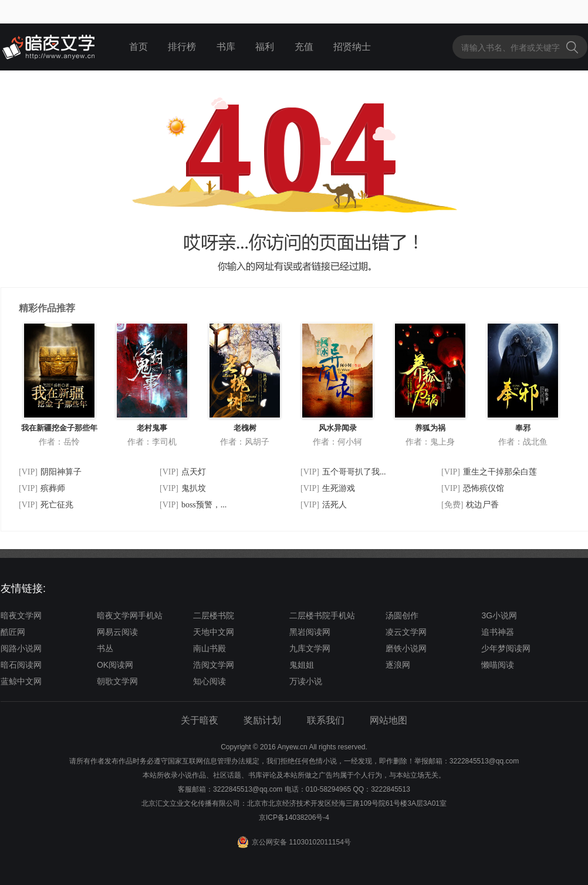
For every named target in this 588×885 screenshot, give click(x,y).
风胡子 (257, 442)
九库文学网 (310, 648)
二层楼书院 (214, 615)
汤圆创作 (402, 615)
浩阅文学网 (214, 665)
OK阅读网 (115, 665)
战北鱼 (535, 442)
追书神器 (498, 632)
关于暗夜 (200, 720)
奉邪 (523, 428)
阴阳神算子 (61, 472)
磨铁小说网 (406, 648)
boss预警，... (204, 505)
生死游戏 (339, 488)
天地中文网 (214, 632)
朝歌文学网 (117, 681)
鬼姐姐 (302, 665)
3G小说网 (499, 615)
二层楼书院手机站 (322, 615)
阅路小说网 (21, 648)
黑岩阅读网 (310, 632)
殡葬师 (53, 488)
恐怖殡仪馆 (484, 488)
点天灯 (194, 472)
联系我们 (326, 720)
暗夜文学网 (21, 615)
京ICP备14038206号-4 (294, 817)
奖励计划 (262, 720)
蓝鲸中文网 (21, 681)
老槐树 (245, 428)
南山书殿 (209, 648)
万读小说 (306, 681)
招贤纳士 (352, 47)
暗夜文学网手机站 (130, 615)
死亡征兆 (57, 505)
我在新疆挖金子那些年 (59, 428)
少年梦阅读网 (506, 648)
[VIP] (28, 472)
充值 (304, 47)
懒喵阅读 (498, 665)
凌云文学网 (406, 632)
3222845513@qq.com (248, 789)
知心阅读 (209, 681)
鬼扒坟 (194, 488)
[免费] (452, 505)
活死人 (334, 505)
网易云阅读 (117, 632)
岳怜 (72, 442)
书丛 (105, 648)
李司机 (164, 442)
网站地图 (388, 720)
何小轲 (350, 442)
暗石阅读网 (21, 665)
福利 (265, 47)
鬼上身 (442, 442)
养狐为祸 (430, 428)
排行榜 (182, 47)
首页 (138, 47)
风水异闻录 (338, 428)
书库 (226, 47)
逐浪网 (398, 665)
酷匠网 (13, 632)
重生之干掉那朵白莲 (500, 472)
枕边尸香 (482, 505)
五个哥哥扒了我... (354, 472)
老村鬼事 (152, 428)
